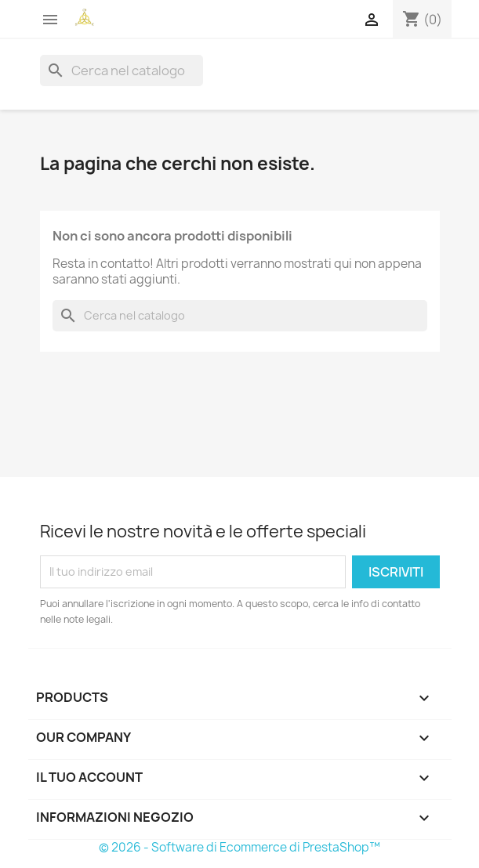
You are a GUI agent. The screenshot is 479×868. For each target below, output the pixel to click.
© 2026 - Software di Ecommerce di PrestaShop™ (239, 847)
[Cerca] (122, 71)
